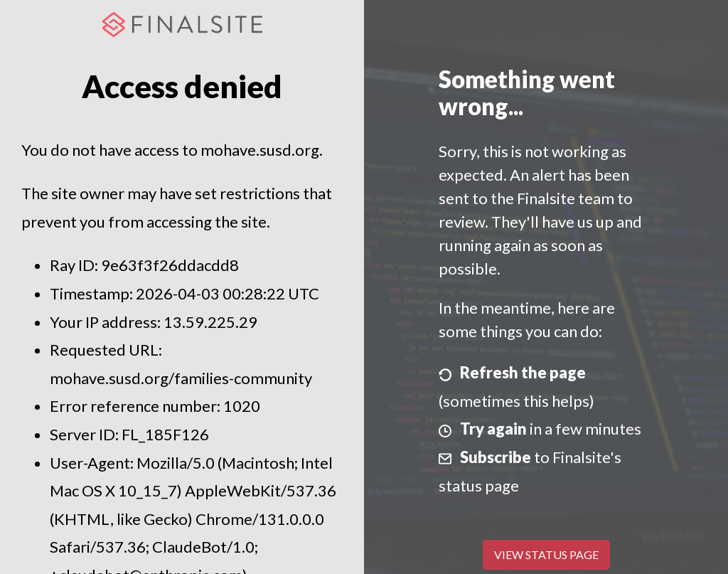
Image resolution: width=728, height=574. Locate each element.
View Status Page (546, 554)
